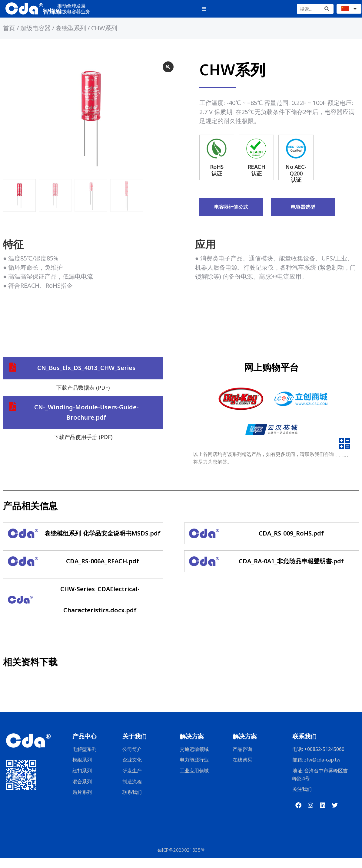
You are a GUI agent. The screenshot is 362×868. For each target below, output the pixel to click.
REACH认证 (256, 180)
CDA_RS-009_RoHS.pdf (291, 543)
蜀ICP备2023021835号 (181, 860)
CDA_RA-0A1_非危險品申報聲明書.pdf (291, 571)
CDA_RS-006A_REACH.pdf (103, 571)
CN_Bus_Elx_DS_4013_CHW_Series (86, 378)
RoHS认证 (217, 180)
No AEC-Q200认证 (296, 183)
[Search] (327, 10)
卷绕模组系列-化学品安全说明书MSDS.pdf (103, 543)
